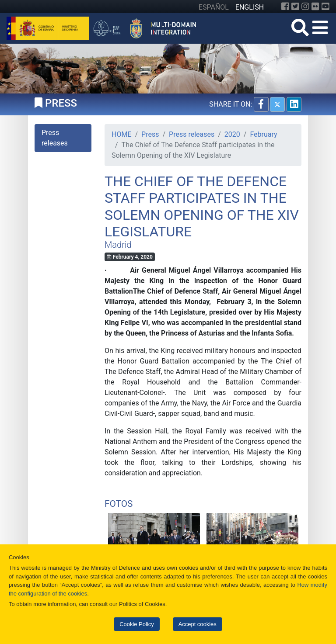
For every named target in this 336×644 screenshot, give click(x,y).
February (263, 134)
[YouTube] (325, 7)
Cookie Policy (136, 624)
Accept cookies (198, 624)
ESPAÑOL (214, 7)
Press (150, 134)
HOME (121, 134)
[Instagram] (305, 7)
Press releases (192, 134)
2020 (232, 134)
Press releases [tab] (55, 138)
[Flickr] (315, 7)
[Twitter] (295, 7)
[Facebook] (285, 7)
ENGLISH (250, 7)
